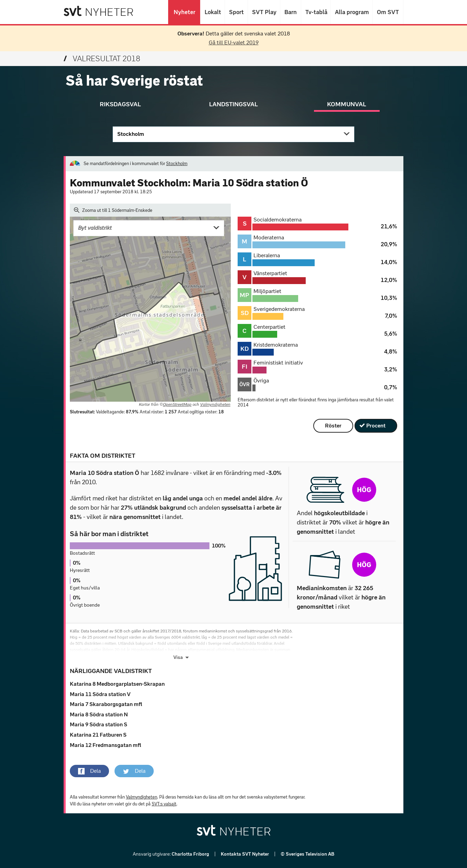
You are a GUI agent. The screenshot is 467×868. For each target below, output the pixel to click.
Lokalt (213, 12)
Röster (333, 426)
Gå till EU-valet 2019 (234, 42)
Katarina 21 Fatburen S (98, 735)
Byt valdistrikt (95, 228)
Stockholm (131, 134)
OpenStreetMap (177, 404)
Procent (376, 426)
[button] (89, 771)
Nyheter (184, 12)
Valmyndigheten (215, 404)
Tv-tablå (316, 12)
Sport (236, 12)
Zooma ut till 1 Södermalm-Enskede (113, 210)
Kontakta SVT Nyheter (245, 854)
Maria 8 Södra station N (99, 714)
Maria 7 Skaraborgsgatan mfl (106, 704)
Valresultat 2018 (102, 59)
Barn (291, 12)
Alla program (352, 12)
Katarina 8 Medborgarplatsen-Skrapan (117, 684)
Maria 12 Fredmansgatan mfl (105, 745)
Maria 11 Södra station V (100, 694)
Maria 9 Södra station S (99, 724)
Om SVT (388, 12)
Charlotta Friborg (191, 854)
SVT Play (264, 12)
